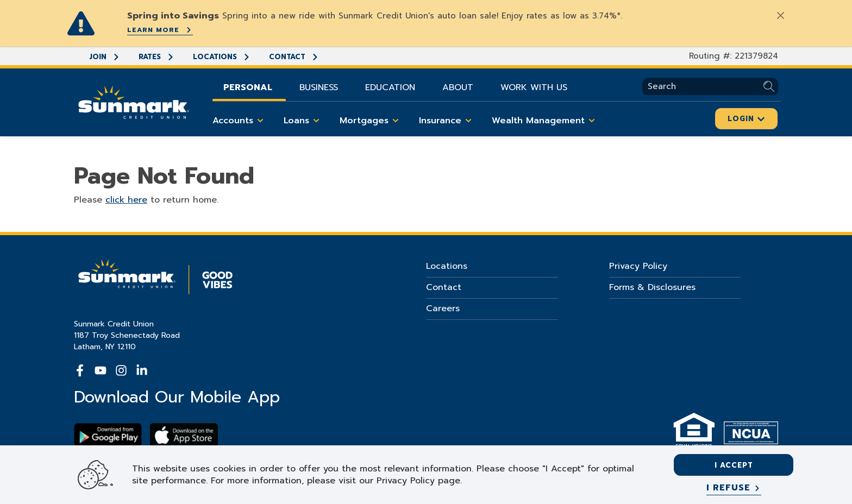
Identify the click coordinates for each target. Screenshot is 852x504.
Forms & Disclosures (652, 287)
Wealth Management (545, 121)
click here (126, 200)
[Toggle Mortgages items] (396, 121)
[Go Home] (134, 101)
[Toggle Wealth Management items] (592, 121)
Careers (443, 308)
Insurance (447, 121)
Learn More (160, 30)
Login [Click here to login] (746, 119)
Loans (303, 121)
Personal (248, 87)
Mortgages (371, 121)
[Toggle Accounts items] (260, 121)
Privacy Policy (638, 266)
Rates (156, 57)
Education (390, 87)
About (458, 87)
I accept (734, 465)
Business (319, 87)
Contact (294, 57)
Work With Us (534, 87)
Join (105, 57)
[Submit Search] (771, 87)
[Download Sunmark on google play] (108, 435)
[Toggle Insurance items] (468, 121)
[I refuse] (734, 488)
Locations (222, 57)
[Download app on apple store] (184, 435)
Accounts (240, 121)
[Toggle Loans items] (316, 121)
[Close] (780, 15)
